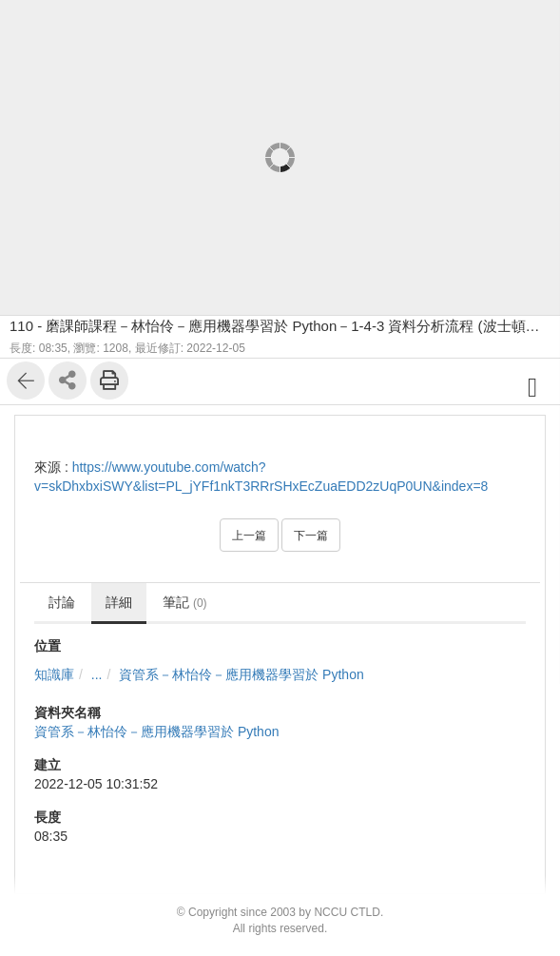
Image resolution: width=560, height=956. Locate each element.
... (97, 674)
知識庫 (54, 674)
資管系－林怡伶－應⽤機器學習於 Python (241, 674)
